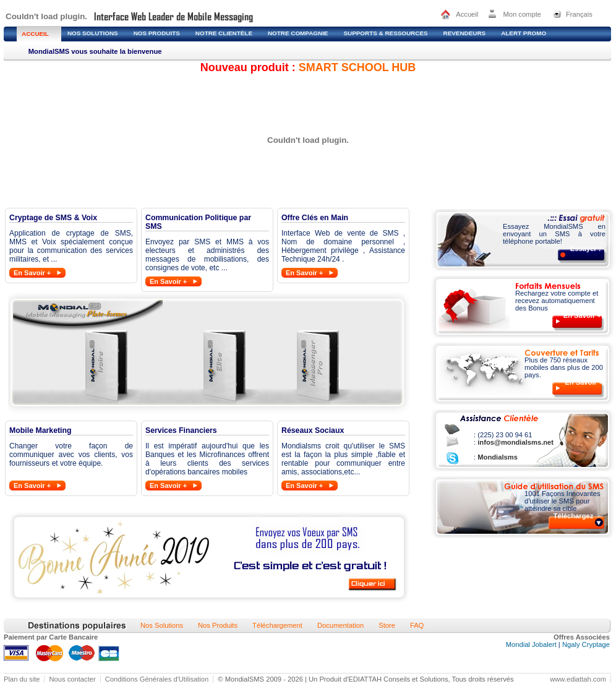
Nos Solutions (162, 625)
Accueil (467, 14)
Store (387, 625)
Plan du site (22, 679)
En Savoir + (32, 273)
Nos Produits (218, 625)
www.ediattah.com (578, 679)
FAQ (417, 625)
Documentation (340, 625)
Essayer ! (586, 249)
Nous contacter (72, 679)
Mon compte (522, 14)
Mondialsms (497, 457)
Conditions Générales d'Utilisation (157, 679)
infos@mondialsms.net (515, 442)
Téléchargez (574, 516)
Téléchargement (277, 625)
